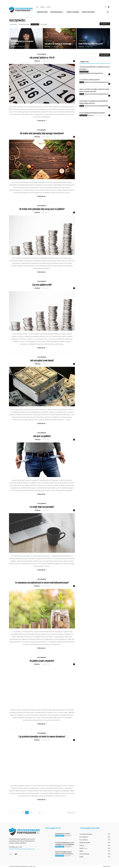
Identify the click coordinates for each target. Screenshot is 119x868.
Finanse (82, 845)
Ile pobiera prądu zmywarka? (42, 661)
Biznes (82, 106)
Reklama (43, 7)
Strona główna (13, 17)
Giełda (81, 857)
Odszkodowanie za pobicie (63, 834)
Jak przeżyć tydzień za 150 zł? (42, 58)
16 (23, 813)
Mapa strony (107, 866)
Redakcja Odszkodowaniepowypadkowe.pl (91, 73)
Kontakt (48, 7)
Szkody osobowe (73, 12)
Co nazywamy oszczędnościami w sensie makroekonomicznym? (42, 583)
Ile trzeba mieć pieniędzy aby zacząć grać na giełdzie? (42, 209)
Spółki (81, 851)
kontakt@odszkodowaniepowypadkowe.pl (22, 849)
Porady (82, 82)
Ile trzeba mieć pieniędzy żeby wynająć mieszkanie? (42, 133)
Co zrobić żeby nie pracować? (42, 507)
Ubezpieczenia (42, 12)
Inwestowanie (13, 24)
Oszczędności (35, 24)
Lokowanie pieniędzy (24, 24)
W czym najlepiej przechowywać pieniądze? (92, 113)
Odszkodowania (57, 12)
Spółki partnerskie (85, 843)
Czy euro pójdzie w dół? (42, 285)
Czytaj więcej (42, 121)
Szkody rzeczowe (88, 12)
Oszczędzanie (44, 24)
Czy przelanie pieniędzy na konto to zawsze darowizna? (42, 737)
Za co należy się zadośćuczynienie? (90, 80)
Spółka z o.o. (83, 848)
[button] (108, 12)
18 (31, 813)
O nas (37, 7)
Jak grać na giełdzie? (42, 436)
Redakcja (14, 47)
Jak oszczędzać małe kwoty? (42, 360)
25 (39, 813)
